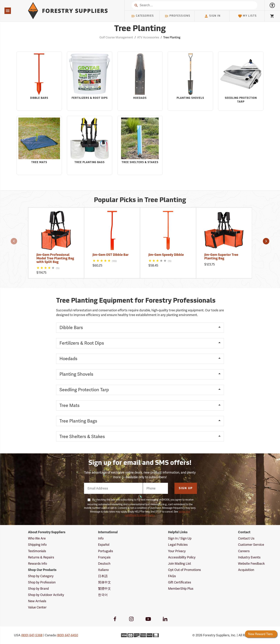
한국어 (103, 595)
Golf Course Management (116, 37)
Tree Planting (172, 37)
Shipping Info (37, 545)
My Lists (247, 16)
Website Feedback (251, 564)
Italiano (103, 570)
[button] (14, 241)
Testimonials (37, 551)
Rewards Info (37, 564)
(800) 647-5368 (32, 635)
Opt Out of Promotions (184, 570)
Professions (177, 16)
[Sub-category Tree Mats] (39, 145)
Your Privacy (177, 551)
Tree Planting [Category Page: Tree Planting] (140, 29)
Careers (244, 551)
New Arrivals (37, 601)
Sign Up (186, 488)
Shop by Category (41, 576)
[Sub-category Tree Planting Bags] (90, 145)
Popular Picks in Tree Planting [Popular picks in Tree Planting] (140, 200)
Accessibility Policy (182, 557)
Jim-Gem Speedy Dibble (166, 255)
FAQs (172, 576)
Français (104, 557)
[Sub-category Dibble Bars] (39, 81)
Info (101, 538)
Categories (142, 16)
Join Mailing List (180, 564)
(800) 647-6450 (67, 635)
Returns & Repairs (41, 557)
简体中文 (104, 582)
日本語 (103, 576)
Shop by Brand (38, 589)
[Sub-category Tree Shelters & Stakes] (140, 145)
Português (106, 551)
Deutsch (104, 564)
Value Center (37, 607)
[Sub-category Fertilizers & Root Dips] (90, 81)
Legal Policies (178, 545)
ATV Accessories (148, 37)
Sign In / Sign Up (180, 538)
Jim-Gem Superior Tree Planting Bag (221, 257)
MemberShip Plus (181, 589)
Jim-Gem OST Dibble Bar (111, 255)
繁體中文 (104, 589)
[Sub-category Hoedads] (140, 81)
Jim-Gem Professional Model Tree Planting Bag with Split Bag (55, 259)
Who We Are (37, 538)
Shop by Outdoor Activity (46, 595)
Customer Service (251, 545)
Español (104, 545)
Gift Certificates (180, 582)
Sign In (212, 16)
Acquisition (246, 570)
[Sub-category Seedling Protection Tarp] (241, 81)
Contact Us (246, 538)
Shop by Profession (42, 582)
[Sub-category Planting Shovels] (190, 81)
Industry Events (249, 557)
